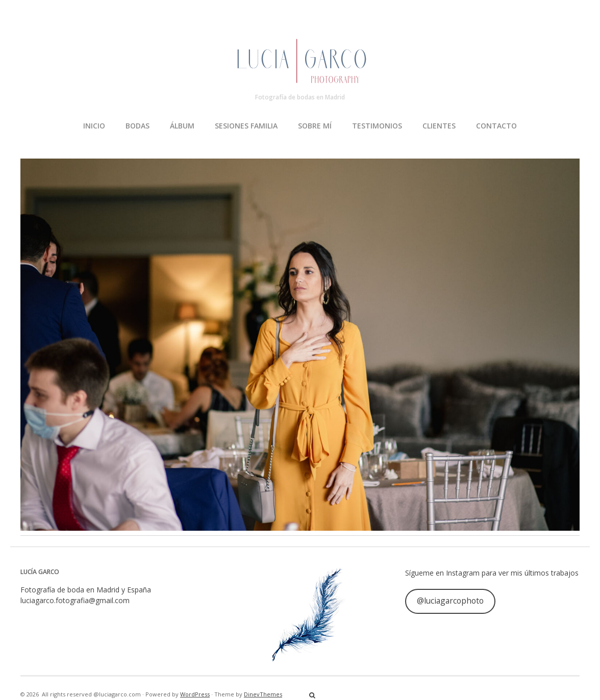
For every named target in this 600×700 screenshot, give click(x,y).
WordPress (195, 694)
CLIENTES (439, 126)
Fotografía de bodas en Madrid (300, 97)
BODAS (137, 126)
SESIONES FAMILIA (246, 126)
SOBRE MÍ (315, 126)
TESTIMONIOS (377, 126)
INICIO (94, 126)
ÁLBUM (182, 126)
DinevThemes (263, 694)
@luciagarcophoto (450, 601)
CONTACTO (496, 126)
